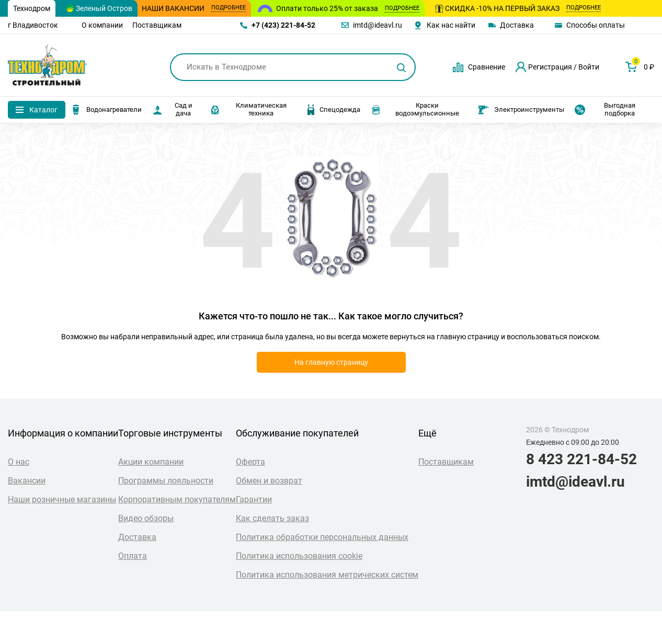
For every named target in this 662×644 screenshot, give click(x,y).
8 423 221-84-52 (581, 459)
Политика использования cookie (299, 556)
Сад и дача (172, 109)
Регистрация (550, 67)
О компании (102, 25)
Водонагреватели (106, 110)
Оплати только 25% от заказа (348, 9)
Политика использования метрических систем (327, 575)
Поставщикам (157, 25)
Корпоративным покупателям (177, 499)
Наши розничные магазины (62, 499)
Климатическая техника (248, 109)
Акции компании (151, 462)
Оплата (133, 556)
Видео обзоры (146, 518)
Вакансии (27, 481)
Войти (589, 67)
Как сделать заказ (272, 518)
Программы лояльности (166, 481)
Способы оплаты (596, 25)
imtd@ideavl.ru (378, 25)
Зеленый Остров (99, 8)
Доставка (517, 25)
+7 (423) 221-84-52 (283, 25)
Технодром (32, 8)
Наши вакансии (194, 8)
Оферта (250, 462)
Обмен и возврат (269, 481)
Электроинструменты (521, 110)
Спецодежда (334, 110)
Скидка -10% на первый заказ (518, 8)
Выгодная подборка (605, 109)
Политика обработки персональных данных (322, 537)
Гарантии (254, 499)
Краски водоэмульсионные (415, 109)
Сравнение (487, 67)
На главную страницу (331, 362)
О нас (19, 462)
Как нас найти (451, 25)
